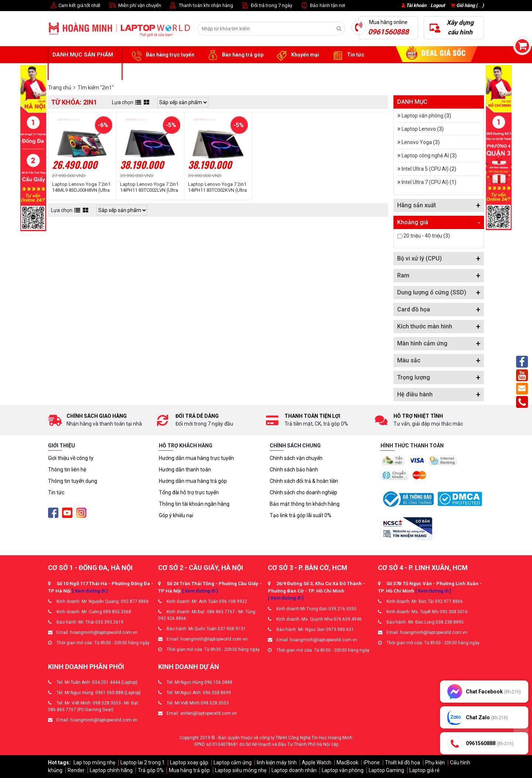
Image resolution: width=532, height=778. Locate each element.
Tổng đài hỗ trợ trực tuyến (189, 492)
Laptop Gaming (386, 770)
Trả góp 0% (151, 770)
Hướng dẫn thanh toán (185, 470)
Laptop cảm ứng (233, 762)
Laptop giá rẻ (424, 770)
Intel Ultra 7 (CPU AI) (425, 182)
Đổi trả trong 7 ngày (266, 6)
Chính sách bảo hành (294, 470)
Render (76, 770)
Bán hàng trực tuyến (162, 55)
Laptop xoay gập (189, 762)
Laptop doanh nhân (294, 770)
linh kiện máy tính (277, 762)
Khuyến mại (297, 55)
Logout (438, 5)
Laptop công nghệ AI (425, 156)
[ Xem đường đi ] (90, 591)
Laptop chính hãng (111, 770)
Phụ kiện (435, 762)
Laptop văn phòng (422, 116)
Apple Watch (317, 762)
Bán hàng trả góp (234, 55)
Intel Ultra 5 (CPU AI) (425, 169)
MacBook (347, 762)
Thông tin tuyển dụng (73, 481)
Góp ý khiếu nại (176, 515)
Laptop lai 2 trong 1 (143, 762)
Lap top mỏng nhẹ (94, 762)
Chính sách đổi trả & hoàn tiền (304, 481)
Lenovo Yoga (417, 142)
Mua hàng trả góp (189, 770)
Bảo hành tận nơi (322, 6)
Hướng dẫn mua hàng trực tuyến (196, 458)
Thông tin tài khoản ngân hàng (194, 504)
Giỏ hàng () (467, 5)
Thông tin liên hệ (67, 470)
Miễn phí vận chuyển (134, 6)
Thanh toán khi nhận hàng (201, 6)
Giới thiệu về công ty (71, 458)
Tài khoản (416, 5)
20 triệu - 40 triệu (423, 236)
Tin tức (347, 55)
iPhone (372, 762)
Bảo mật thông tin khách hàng (305, 504)
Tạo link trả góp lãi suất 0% (301, 515)
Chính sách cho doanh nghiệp (303, 492)
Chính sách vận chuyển (296, 458)
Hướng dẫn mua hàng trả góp (193, 481)
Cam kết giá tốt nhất (74, 6)
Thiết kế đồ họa (403, 762)
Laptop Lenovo (419, 129)
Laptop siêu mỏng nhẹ (241, 770)
